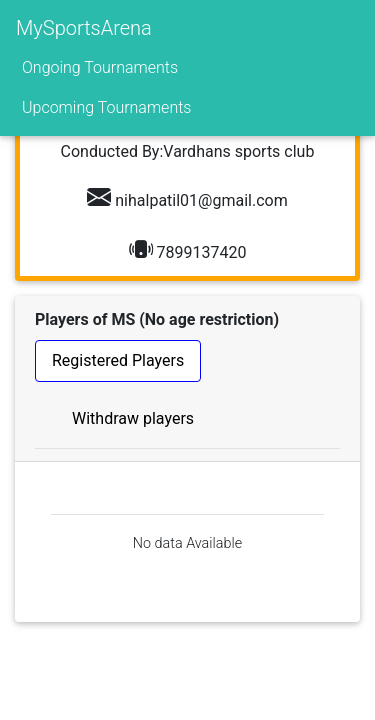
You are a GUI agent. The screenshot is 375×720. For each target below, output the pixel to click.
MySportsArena (84, 28)
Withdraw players (133, 418)
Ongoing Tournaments (100, 67)
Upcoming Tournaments (106, 107)
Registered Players (118, 360)
